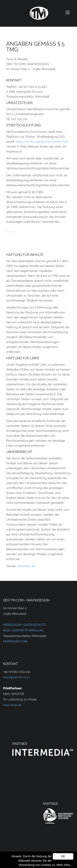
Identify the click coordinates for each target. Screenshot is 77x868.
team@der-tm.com (16, 677)
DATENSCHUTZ (35, 625)
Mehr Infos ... (65, 865)
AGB (6, 630)
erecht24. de (26, 566)
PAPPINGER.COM (15, 641)
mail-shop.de (12, 705)
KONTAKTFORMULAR (28, 630)
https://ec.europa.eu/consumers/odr (42, 142)
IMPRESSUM (12, 625)
